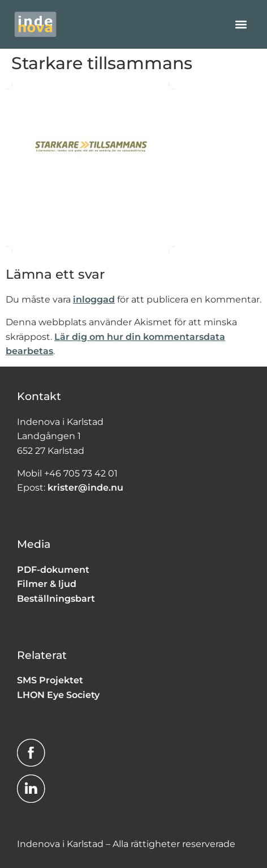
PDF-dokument (53, 570)
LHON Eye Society (58, 695)
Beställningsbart (56, 599)
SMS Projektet (50, 680)
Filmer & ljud (47, 584)
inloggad (94, 299)
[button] (241, 24)
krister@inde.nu (85, 488)
